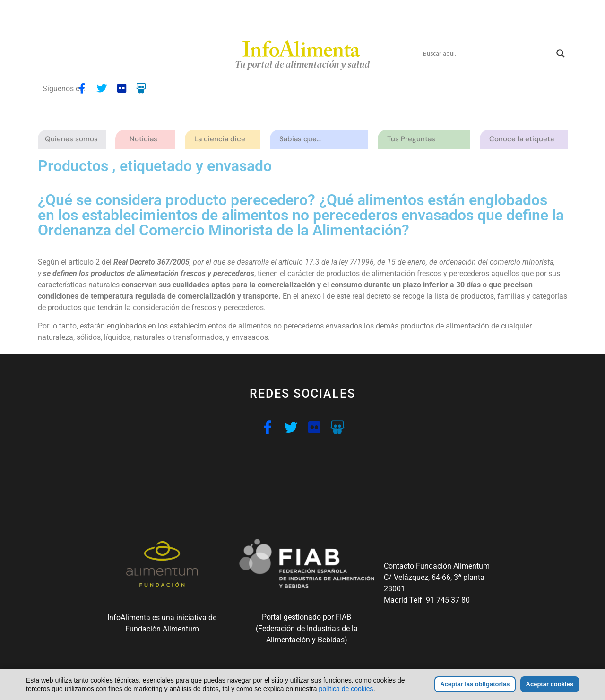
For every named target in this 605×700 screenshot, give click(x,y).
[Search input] (487, 53)
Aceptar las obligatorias (475, 684)
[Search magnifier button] (561, 53)
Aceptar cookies (550, 684)
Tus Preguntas (414, 139)
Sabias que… (302, 139)
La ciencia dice (222, 139)
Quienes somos (74, 139)
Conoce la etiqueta (524, 139)
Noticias (143, 139)
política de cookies (346, 689)
